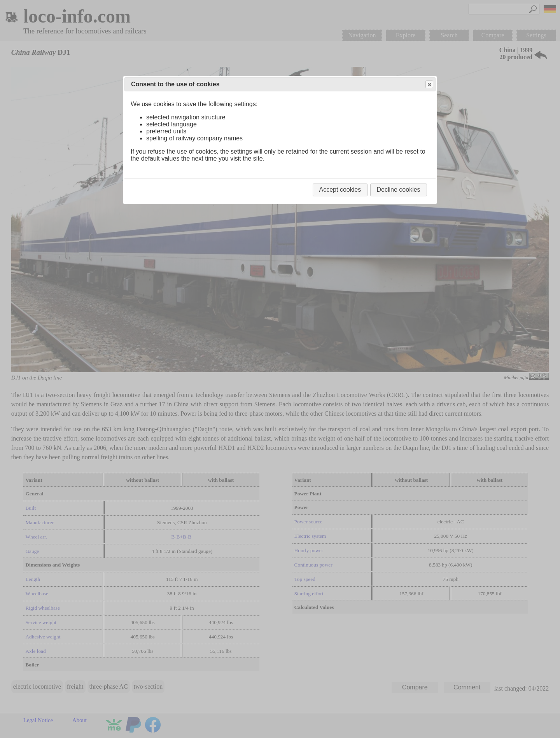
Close (429, 85)
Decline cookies (399, 190)
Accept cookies (340, 190)
